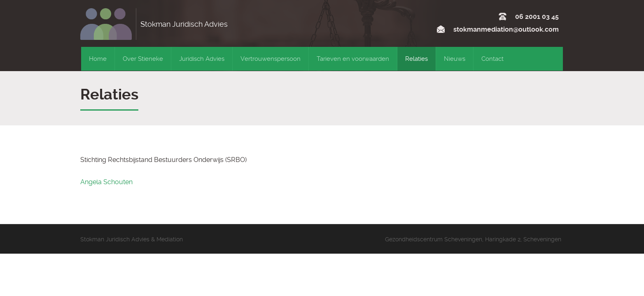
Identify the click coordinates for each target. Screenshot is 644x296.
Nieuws (455, 59)
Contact (492, 59)
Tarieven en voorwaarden (353, 59)
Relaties (416, 59)
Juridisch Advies (202, 59)
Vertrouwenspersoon (271, 59)
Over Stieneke (143, 59)
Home (98, 59)
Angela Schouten (106, 182)
